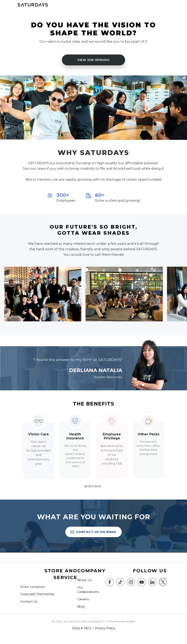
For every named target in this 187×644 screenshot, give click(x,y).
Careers (83, 599)
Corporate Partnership (37, 594)
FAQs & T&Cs (82, 628)
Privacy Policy (105, 628)
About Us (84, 580)
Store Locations (33, 587)
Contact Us (29, 602)
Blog (81, 607)
